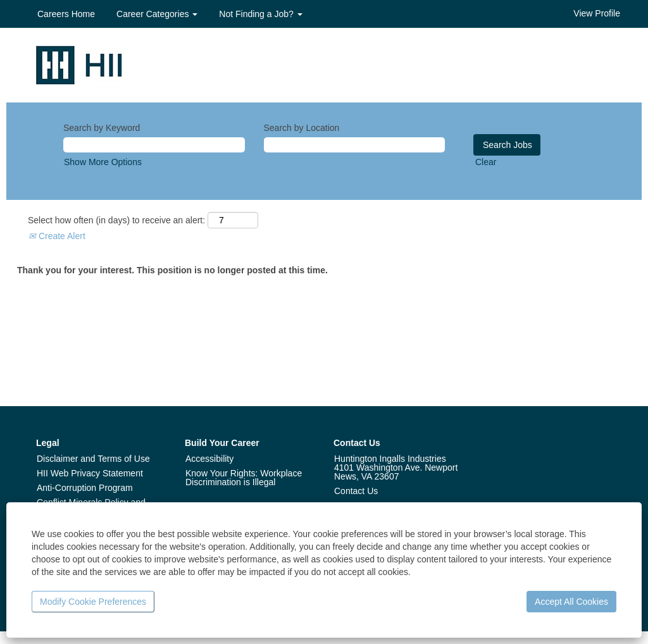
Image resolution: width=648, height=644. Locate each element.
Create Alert (57, 236)
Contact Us (356, 491)
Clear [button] (486, 162)
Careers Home (66, 14)
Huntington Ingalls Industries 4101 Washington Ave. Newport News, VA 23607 (396, 468)
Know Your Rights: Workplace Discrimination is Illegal (244, 478)
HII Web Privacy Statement (90, 473)
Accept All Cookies (571, 602)
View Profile (597, 13)
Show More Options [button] (103, 162)
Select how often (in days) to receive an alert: (116, 220)
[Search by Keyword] (154, 145)
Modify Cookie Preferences (93, 602)
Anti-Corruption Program (85, 488)
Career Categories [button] (157, 14)
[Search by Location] (355, 145)
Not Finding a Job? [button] (260, 14)
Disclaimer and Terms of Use (93, 459)
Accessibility (209, 459)
